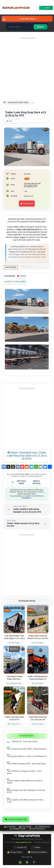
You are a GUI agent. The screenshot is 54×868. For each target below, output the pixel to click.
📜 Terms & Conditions (37, 852)
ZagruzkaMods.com (23, 842)
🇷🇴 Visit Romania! (37, 829)
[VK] (20, 862)
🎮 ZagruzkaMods (27, 836)
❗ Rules (36, 847)
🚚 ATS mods (10, 827)
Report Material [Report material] (27, 204)
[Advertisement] (27, 67)
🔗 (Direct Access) (26, 482)
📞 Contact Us (20, 847)
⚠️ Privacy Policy (14, 852)
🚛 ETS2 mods (25, 827)
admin (10, 121)
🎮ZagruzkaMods (17, 8)
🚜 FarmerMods (42, 827)
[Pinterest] (34, 862)
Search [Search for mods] (41, 27)
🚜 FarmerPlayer (17, 829)
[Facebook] (27, 862)
